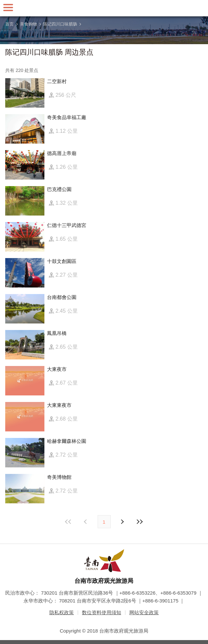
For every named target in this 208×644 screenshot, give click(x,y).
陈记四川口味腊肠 (60, 24)
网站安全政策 (144, 612)
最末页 (140, 522)
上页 (122, 522)
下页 (86, 522)
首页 (9, 24)
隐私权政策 (62, 612)
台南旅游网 (104, 8)
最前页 (68, 522)
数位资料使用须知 (102, 612)
